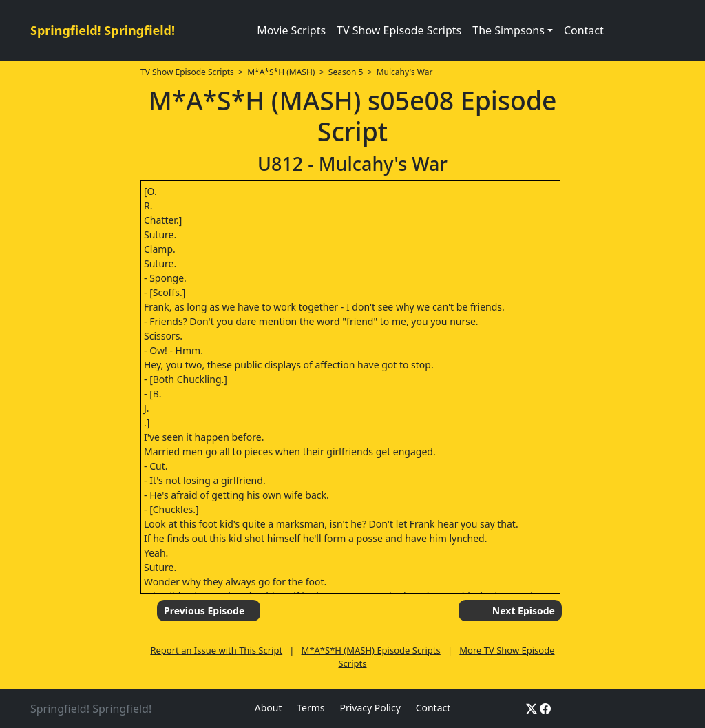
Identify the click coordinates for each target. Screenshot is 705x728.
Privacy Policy (370, 708)
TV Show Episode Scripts (399, 30)
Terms (311, 708)
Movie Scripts (291, 30)
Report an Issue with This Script (216, 650)
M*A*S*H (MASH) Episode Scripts (371, 650)
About (269, 708)
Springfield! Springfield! (103, 30)
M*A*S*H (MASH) (281, 72)
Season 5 (346, 72)
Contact (584, 30)
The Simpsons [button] (508, 30)
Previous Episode (204, 611)
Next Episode (524, 611)
